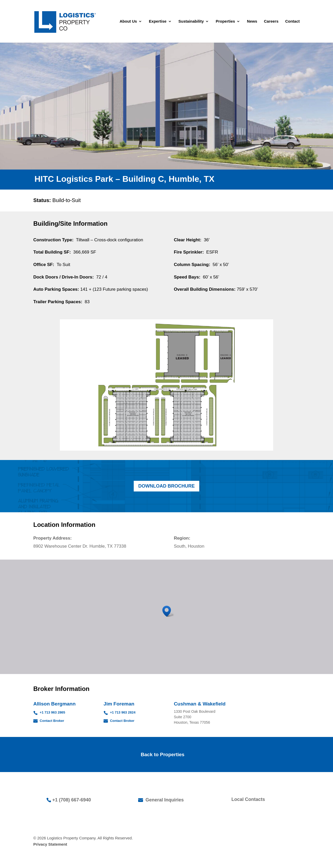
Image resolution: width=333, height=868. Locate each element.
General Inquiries (164, 800)
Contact (292, 21)
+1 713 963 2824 (122, 712)
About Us (128, 21)
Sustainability (191, 21)
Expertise (158, 21)
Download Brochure (167, 486)
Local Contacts (248, 799)
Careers (271, 21)
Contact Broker (52, 721)
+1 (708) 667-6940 (72, 800)
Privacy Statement (50, 844)
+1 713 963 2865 (52, 712)
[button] (168, 611)
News (252, 21)
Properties (225, 21)
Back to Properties (163, 754)
